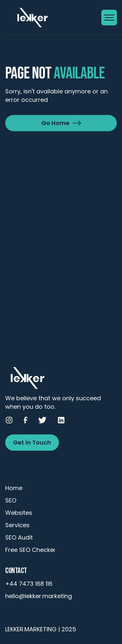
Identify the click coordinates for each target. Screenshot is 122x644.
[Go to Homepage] (53, 18)
